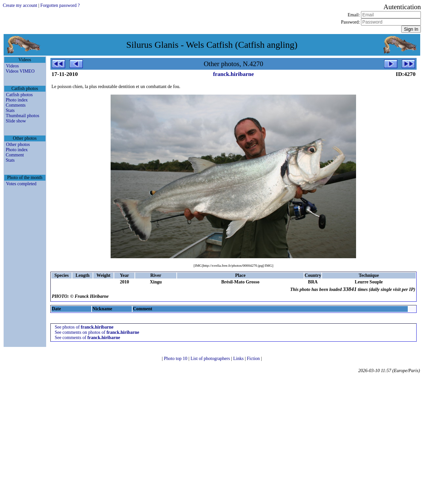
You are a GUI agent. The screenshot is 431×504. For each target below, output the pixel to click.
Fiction (254, 359)
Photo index (17, 100)
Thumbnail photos (23, 116)
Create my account (20, 5)
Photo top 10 (176, 359)
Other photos (18, 144)
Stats (10, 110)
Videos (13, 66)
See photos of (84, 327)
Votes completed (21, 184)
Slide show (16, 121)
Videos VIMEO (20, 71)
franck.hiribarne (233, 74)
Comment (15, 155)
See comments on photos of (97, 332)
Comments (16, 105)
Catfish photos (19, 95)
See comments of (87, 338)
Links (239, 359)
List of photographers (211, 359)
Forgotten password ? (60, 5)
